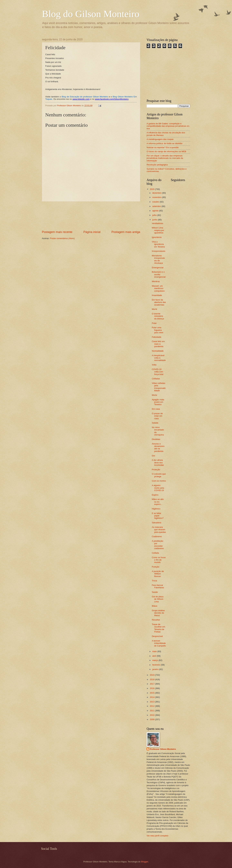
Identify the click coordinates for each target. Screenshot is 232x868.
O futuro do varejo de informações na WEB (166, 151)
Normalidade (158, 351)
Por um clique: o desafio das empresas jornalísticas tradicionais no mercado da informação (165, 158)
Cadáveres (157, 536)
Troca (154, 581)
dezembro (157, 193)
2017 (152, 684)
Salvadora (156, 523)
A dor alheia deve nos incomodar (158, 463)
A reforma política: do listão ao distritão (164, 143)
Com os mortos (159, 481)
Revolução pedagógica (157, 165)
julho (155, 215)
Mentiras (156, 281)
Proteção (156, 470)
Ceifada (155, 553)
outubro (156, 202)
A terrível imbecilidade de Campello (159, 643)
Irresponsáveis (159, 251)
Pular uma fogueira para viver (158, 330)
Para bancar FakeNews (158, 586)
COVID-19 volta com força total (158, 372)
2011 (152, 711)
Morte (154, 395)
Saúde (155, 592)
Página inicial (92, 232)
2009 (152, 719)
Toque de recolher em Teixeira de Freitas (158, 628)
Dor (153, 456)
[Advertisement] (91, 216)
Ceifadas (156, 379)
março (155, 660)
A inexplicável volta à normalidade (159, 358)
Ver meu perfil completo (157, 836)
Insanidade (157, 295)
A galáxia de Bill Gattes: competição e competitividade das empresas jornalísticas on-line (168, 126)
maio (155, 651)
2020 (152, 189)
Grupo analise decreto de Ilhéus (158, 613)
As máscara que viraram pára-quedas (159, 530)
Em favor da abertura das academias (159, 302)
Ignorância (157, 237)
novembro (157, 197)
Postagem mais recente (57, 232)
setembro (157, 206)
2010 (152, 715)
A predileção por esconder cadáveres (158, 545)
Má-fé (154, 309)
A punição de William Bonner (158, 574)
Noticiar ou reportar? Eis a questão (163, 147)
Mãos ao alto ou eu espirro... (158, 502)
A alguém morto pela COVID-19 (158, 488)
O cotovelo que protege (159, 475)
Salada (155, 423)
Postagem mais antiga (126, 232)
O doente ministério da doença (158, 316)
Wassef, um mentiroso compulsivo (158, 288)
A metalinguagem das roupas (160, 139)
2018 (152, 679)
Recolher (156, 620)
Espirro (155, 495)
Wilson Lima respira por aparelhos (158, 230)
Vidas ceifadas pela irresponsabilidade (159, 387)
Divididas (156, 439)
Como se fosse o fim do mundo (159, 560)
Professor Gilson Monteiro (163, 749)
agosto (156, 211)
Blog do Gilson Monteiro (91, 14)
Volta (154, 365)
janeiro (156, 669)
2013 (152, 702)
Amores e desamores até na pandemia (158, 447)
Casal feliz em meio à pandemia (158, 344)
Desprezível (157, 636)
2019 (152, 675)
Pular (154, 323)
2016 (152, 688)
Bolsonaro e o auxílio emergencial (159, 274)
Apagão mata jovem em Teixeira (158, 402)
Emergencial (158, 268)
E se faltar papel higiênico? (158, 516)
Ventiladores (157, 223)
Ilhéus (155, 606)
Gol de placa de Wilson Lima (158, 599)
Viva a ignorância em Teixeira (158, 244)
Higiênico (156, 509)
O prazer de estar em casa (157, 416)
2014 (152, 697)
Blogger (145, 862)
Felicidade (157, 337)
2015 (152, 693)
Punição (156, 567)
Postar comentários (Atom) (62, 238)
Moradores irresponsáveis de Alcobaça (158, 259)
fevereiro (157, 665)
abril (155, 656)
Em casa (156, 409)
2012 (152, 706)
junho (155, 220)
